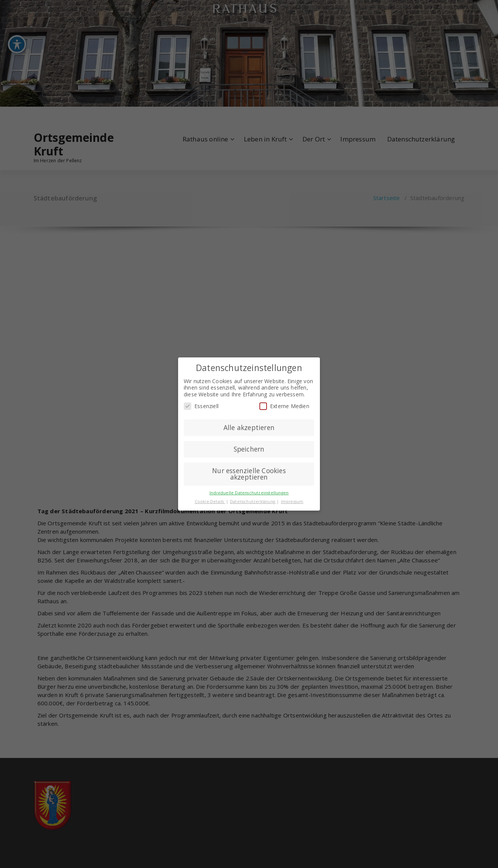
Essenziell (201, 406)
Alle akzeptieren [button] (249, 427)
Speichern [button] (249, 449)
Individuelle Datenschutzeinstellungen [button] (249, 493)
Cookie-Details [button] (210, 502)
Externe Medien (284, 406)
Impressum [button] (292, 502)
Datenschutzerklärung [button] (253, 502)
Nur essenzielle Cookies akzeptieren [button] (249, 474)
